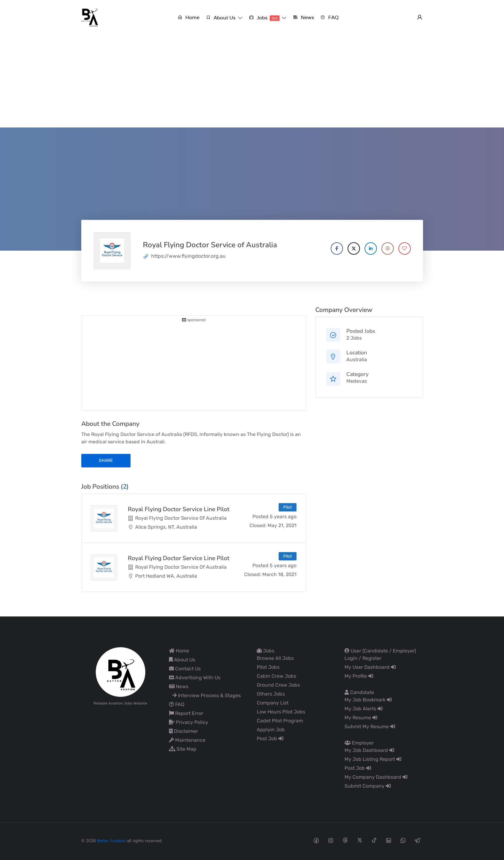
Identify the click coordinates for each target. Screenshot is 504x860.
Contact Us (185, 669)
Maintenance (187, 740)
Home (179, 651)
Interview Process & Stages (207, 695)
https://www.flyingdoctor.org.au (188, 256)
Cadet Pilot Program (280, 721)
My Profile (359, 676)
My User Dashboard (370, 667)
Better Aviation (111, 841)
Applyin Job (271, 730)
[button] (224, 18)
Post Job (270, 739)
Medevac (357, 381)
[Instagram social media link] (331, 840)
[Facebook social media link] (316, 840)
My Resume (361, 718)
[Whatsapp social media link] (403, 840)
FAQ (177, 704)
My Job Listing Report (373, 759)
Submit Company (368, 786)
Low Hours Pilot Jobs (281, 712)
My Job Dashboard (369, 750)
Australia (357, 359)
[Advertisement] (252, 81)
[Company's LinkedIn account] (371, 248)
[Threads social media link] (345, 840)
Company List (273, 703)
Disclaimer (183, 731)
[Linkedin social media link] (389, 840)
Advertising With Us (195, 678)
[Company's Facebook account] (337, 248)
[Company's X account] (354, 248)
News (179, 686)
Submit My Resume (370, 727)
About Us (182, 660)
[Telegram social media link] (418, 840)
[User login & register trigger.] (420, 18)
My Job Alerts (363, 709)
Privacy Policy (189, 722)
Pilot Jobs (268, 667)
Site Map (183, 749)
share (106, 460)
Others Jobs (271, 694)
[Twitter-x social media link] (360, 840)
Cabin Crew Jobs (276, 676)
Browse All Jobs (275, 658)
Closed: (258, 525)
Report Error (186, 713)
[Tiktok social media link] (374, 840)
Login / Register (363, 658)
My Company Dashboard (376, 777)
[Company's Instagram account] (388, 248)
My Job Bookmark (368, 700)
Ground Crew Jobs (278, 685)
